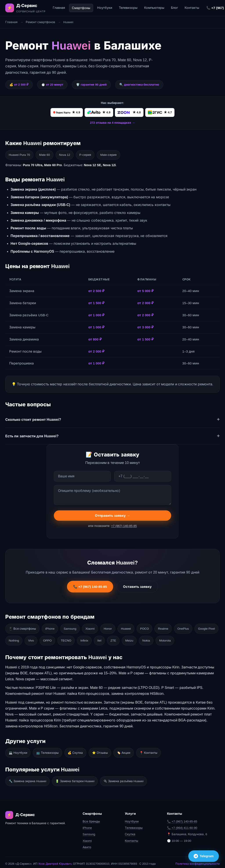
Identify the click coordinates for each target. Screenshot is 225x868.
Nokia (186, 639)
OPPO (78, 639)
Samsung (73, 628)
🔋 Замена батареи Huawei (77, 778)
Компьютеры (154, 8)
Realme (174, 628)
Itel (135, 639)
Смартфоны (81, 8)
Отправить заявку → (112, 516)
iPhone (52, 628)
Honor (114, 628)
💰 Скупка (79, 750)
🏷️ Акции (130, 750)
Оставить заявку (137, 588)
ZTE (150, 639)
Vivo (61, 639)
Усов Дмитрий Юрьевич (55, 860)
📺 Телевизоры (50, 750)
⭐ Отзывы (105, 750)
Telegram (204, 855)
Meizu (167, 639)
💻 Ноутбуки (19, 750)
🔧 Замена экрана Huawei (28, 778)
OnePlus (195, 628)
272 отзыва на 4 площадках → (113, 123)
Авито (87, 844)
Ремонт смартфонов (40, 22)
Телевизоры (128, 8)
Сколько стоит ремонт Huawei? (33, 419)
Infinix (118, 639)
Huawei (134, 628)
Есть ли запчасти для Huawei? (32, 435)
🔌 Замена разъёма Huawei (127, 778)
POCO (154, 628)
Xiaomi (95, 628)
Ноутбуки (105, 8)
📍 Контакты (156, 750)
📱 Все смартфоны (23, 628)
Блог (174, 8)
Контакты (192, 8)
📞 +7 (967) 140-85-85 (90, 588)
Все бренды (91, 818)
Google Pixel (18, 639)
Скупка (130, 831)
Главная (59, 8)
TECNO (98, 639)
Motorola (206, 639)
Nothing (42, 639)
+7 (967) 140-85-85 (124, 527)
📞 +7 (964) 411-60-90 (182, 824)
